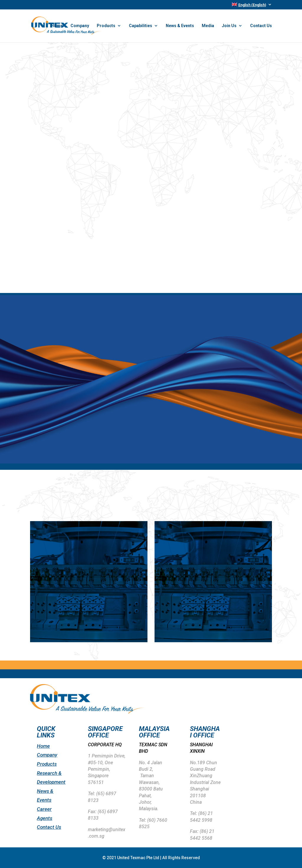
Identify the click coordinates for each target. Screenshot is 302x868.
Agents (45, 818)
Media (208, 26)
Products (106, 26)
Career (44, 809)
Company (80, 26)
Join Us (229, 26)
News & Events (180, 26)
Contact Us (261, 26)
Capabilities (141, 26)
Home (57, 26)
